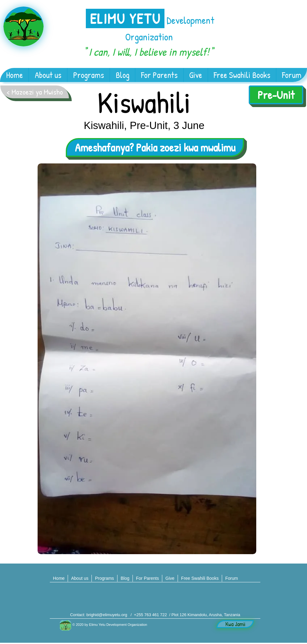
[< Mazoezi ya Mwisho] (35, 92)
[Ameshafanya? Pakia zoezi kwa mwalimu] (155, 147)
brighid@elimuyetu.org (107, 615)
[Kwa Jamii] (235, 624)
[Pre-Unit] (276, 95)
